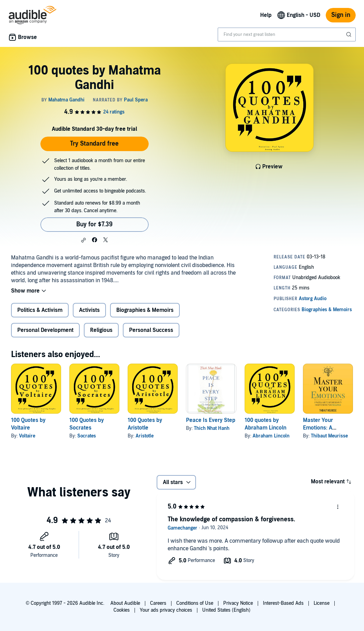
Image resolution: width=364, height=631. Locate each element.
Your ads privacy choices (166, 610)
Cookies (122, 610)
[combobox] (287, 34)
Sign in (341, 15)
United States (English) (226, 610)
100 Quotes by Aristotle (145, 424)
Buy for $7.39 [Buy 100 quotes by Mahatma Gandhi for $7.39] (94, 224)
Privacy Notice (238, 603)
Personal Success (151, 330)
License (322, 603)
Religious (101, 330)
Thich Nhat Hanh (212, 428)
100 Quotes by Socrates (87, 424)
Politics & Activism (40, 310)
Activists (89, 310)
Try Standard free (94, 144)
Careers (158, 603)
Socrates (87, 436)
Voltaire (27, 436)
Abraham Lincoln (271, 436)
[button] (83, 240)
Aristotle (145, 436)
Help (266, 15)
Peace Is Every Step (211, 420)
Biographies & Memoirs (145, 310)
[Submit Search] (350, 34)
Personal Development (45, 330)
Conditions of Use (195, 603)
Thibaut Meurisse (329, 436)
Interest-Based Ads (283, 603)
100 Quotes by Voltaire (28, 424)
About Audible (125, 603)
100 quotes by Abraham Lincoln (265, 424)
